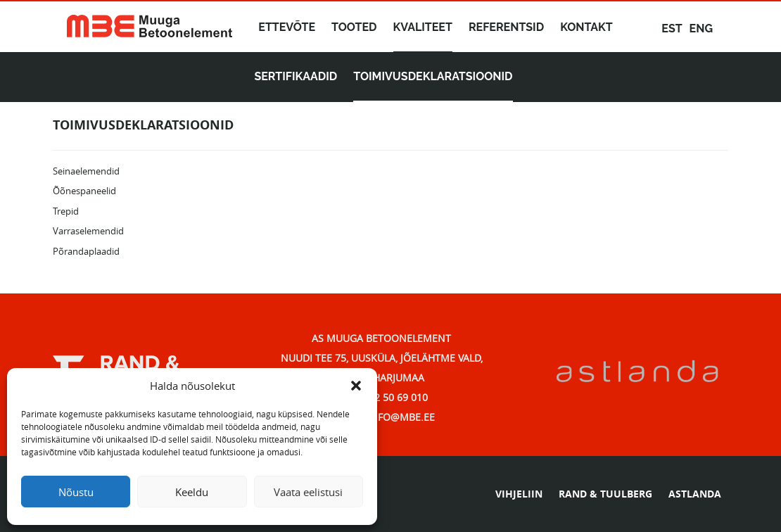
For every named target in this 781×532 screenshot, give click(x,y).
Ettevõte (287, 27)
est (672, 28)
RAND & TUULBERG (605, 494)
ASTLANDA (695, 494)
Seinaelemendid (86, 171)
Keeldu (192, 492)
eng (701, 28)
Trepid (66, 211)
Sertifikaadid (296, 76)
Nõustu (76, 492)
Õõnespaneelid (84, 191)
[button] (356, 386)
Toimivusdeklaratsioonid (433, 76)
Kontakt (586, 27)
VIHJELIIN (519, 494)
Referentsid (506, 27)
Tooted (354, 27)
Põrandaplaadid (86, 251)
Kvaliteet (423, 27)
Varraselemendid (88, 231)
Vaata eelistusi (308, 492)
